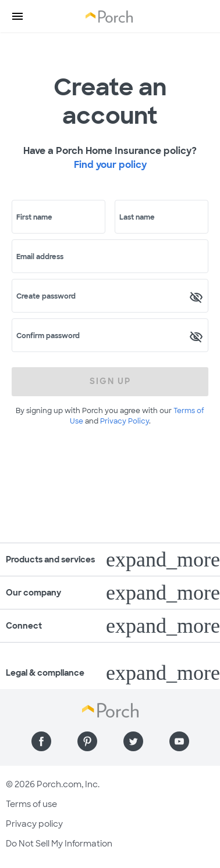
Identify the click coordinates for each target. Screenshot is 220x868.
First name (34, 217)
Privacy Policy (125, 421)
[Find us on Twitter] (133, 741)
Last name (137, 217)
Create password (46, 296)
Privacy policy (34, 824)
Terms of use (31, 804)
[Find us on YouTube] (179, 741)
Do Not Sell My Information (59, 844)
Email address (40, 257)
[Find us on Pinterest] (87, 741)
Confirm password (48, 336)
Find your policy (110, 165)
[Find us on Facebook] (41, 741)
